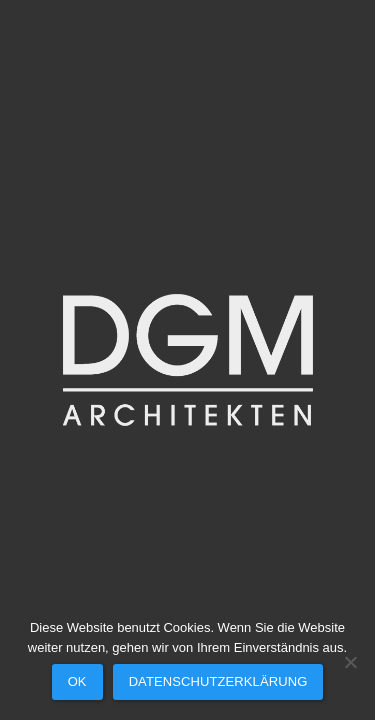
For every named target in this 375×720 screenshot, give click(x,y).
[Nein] (350, 662)
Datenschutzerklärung (218, 681)
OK (77, 681)
